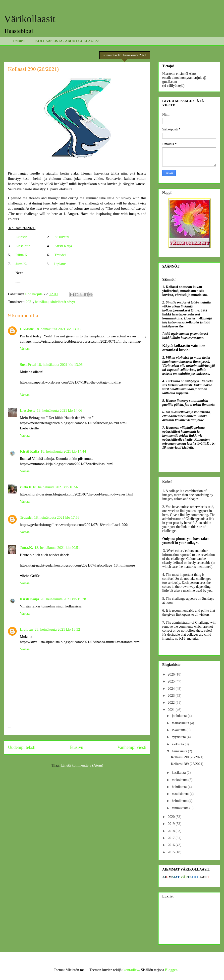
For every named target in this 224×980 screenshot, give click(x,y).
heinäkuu (42, 302)
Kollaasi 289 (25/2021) (187, 764)
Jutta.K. (27, 548)
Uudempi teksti (22, 747)
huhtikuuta (180, 787)
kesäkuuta (179, 773)
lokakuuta (179, 730)
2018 (172, 831)
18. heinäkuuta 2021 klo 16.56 (55, 487)
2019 (172, 824)
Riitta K (21, 255)
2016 (172, 845)
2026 (172, 674)
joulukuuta (180, 716)
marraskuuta (181, 723)
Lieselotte (23, 246)
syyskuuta (179, 737)
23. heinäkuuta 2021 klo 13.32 (57, 629)
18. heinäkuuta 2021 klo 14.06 (59, 410)
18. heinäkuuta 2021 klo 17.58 (57, 517)
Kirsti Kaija (63, 246)
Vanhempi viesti (132, 747)
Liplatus (60, 264)
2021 (29, 302)
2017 (172, 838)
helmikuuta (180, 801)
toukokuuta (180, 780)
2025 (172, 681)
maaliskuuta (181, 794)
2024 (172, 689)
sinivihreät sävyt (63, 302)
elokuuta (178, 744)
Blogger (171, 970)
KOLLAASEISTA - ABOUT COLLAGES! (67, 41)
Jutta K (21, 264)
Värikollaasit (30, 19)
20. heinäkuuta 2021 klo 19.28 (63, 599)
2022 (172, 703)
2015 (172, 852)
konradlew (131, 970)
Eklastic (21, 237)
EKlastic (27, 329)
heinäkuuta (180, 751)
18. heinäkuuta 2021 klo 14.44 (63, 451)
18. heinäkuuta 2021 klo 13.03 (58, 329)
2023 (172, 696)
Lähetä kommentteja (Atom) (82, 765)
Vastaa (25, 349)
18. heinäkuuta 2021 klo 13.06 (60, 365)
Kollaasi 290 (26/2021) (187, 757)
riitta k (26, 487)
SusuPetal (62, 237)
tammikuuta (180, 808)
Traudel (60, 255)
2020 (172, 817)
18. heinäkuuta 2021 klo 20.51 (57, 548)
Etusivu (19, 41)
